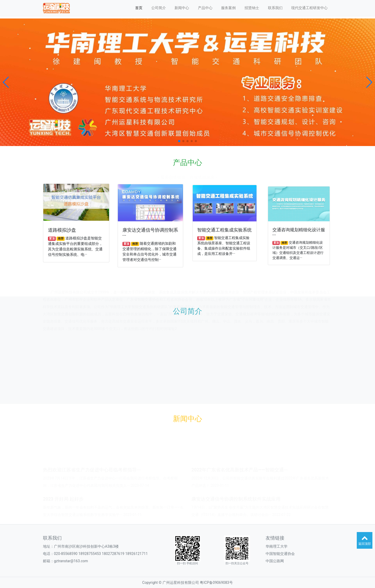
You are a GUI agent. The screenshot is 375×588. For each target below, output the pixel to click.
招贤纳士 (252, 8)
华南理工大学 (277, 546)
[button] (6, 82)
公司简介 (159, 8)
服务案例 (228, 8)
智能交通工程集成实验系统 (224, 229)
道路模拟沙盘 (63, 230)
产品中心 (205, 8)
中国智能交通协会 (280, 554)
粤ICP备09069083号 (216, 583)
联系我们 (275, 8)
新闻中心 (182, 8)
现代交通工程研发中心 (309, 8)
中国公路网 (275, 561)
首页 (139, 8)
